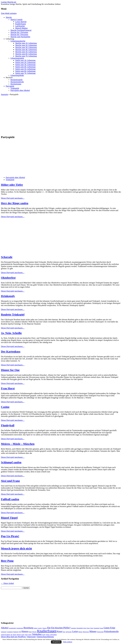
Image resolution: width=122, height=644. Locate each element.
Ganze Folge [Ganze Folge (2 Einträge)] (109, 628)
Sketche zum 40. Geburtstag (26, 50)
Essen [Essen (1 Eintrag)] (88, 628)
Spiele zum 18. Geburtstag (25, 60)
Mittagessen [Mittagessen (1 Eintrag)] (86, 632)
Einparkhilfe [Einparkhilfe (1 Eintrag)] (80, 628)
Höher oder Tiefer (12, 185)
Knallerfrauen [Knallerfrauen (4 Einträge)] (47, 631)
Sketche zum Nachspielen (20, 37)
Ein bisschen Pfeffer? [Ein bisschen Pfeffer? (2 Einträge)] (61, 628)
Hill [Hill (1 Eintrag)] (20, 632)
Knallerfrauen (21, 24)
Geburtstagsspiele (17, 58)
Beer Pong (7, 561)
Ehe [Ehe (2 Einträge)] (49, 628)
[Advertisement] (61, 114)
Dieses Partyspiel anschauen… (13, 198)
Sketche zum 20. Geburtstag (26, 45)
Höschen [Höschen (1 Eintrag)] (34, 632)
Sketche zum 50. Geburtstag (26, 52)
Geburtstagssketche (18, 41)
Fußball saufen (10, 499)
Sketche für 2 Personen (19, 32)
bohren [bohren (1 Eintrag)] (36, 628)
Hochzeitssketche (17, 82)
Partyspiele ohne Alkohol (20, 90)
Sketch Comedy (17, 20)
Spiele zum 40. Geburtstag (25, 67)
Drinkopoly (8, 296)
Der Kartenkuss (11, 351)
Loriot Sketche (21, 22)
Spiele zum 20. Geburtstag (25, 62)
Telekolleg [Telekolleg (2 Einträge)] (37, 634)
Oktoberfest (8, 278)
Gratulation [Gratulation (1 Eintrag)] (10, 632)
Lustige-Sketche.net (9, 2)
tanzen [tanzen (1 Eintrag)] (30, 635)
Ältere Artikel (7, 583)
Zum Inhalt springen (9, 13)
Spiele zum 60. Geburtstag (25, 71)
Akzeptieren (56, 642)
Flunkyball (8, 425)
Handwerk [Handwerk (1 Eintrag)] (16, 632)
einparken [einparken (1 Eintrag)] (74, 628)
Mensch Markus (21, 28)
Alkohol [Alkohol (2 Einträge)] (5, 628)
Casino (5, 407)
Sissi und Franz (10, 481)
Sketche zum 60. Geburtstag (26, 54)
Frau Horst (8, 388)
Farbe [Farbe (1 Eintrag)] (92, 628)
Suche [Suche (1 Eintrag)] (23, 635)
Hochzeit (9, 77)
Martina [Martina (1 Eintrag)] (80, 632)
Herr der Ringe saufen (15, 203)
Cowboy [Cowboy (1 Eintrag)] (40, 628)
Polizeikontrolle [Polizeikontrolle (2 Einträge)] (111, 631)
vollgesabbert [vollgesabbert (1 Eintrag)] (53, 635)
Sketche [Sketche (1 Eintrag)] (19, 635)
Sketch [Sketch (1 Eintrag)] (15, 635)
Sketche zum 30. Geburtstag (26, 47)
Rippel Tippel (9, 518)
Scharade (7, 257)
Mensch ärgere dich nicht (16, 548)
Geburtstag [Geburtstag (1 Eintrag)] (4, 632)
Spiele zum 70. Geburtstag (25, 73)
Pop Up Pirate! (10, 536)
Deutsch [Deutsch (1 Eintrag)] (45, 628)
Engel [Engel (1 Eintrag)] (85, 628)
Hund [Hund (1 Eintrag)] (30, 632)
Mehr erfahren (68, 642)
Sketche (9, 17)
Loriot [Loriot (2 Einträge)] (75, 631)
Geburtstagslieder (17, 75)
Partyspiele (10, 86)
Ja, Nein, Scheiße (11, 333)
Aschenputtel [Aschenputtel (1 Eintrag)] (20, 628)
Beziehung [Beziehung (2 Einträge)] (28, 628)
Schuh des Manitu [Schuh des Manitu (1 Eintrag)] (6, 635)
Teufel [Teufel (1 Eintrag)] (44, 635)
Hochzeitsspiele (17, 80)
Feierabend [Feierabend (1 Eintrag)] (96, 628)
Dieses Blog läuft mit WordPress (13, 637)
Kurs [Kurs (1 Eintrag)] (64, 632)
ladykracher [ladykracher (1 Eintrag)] (69, 632)
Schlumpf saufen (11, 462)
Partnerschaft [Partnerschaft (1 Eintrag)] (100, 632)
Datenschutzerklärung (45, 637)
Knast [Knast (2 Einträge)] (60, 631)
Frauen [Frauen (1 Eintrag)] (102, 628)
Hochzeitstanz (16, 84)
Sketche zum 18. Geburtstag (26, 43)
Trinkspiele (15, 88)
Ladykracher (20, 26)
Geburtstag (10, 39)
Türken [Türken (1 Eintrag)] (48, 635)
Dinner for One (10, 370)
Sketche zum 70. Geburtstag (26, 56)
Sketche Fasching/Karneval (21, 30)
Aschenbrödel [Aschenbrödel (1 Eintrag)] (12, 628)
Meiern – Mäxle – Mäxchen (18, 444)
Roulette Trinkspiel (13, 314)
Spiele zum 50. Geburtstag (25, 69)
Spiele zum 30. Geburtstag (25, 65)
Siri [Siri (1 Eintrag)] (11, 635)
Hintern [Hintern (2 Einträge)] (25, 631)
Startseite (5, 94)
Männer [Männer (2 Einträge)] (93, 631)
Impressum (31, 637)
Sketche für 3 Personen (19, 35)
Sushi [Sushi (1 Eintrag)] (26, 635)
